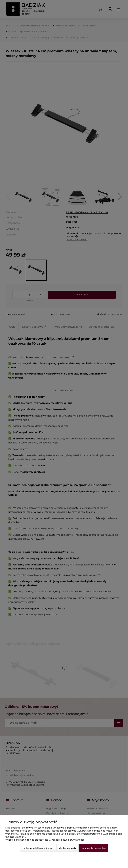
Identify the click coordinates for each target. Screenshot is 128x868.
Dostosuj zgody (68, 848)
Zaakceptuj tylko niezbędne (38, 848)
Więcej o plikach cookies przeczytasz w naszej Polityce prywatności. (45, 840)
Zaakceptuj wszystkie (94, 848)
